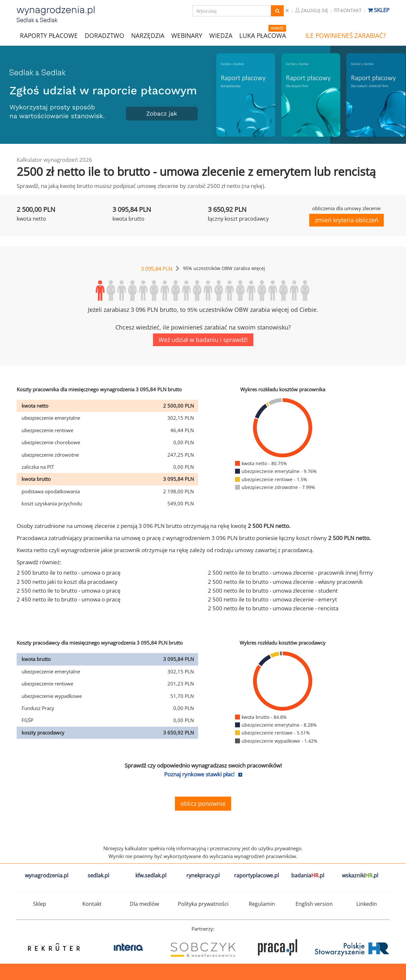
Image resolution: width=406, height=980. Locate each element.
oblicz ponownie (203, 803)
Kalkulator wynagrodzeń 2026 (54, 160)
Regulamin (262, 904)
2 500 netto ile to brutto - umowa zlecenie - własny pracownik (285, 582)
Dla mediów (144, 904)
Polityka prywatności (203, 904)
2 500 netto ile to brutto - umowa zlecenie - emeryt (272, 599)
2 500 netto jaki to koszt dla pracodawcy (67, 582)
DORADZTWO (104, 36)
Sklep (379, 10)
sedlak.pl (98, 875)
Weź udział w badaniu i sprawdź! (203, 340)
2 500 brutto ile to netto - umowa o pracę (69, 573)
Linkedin (367, 904)
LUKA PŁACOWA (263, 36)
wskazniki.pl (360, 875)
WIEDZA (221, 36)
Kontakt (348, 10)
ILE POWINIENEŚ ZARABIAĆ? (346, 36)
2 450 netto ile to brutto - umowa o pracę (69, 599)
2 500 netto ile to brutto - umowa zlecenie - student (273, 591)
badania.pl (308, 875)
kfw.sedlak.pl (151, 875)
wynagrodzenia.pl (47, 875)
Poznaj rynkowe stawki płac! (199, 774)
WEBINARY (187, 35)
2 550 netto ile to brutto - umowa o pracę (69, 591)
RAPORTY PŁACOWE (49, 35)
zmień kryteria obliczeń (347, 220)
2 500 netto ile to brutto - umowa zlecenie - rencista (273, 608)
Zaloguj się (312, 10)
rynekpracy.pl (203, 875)
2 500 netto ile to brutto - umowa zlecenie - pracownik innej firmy (290, 573)
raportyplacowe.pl (256, 875)
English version (314, 904)
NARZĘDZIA (148, 35)
